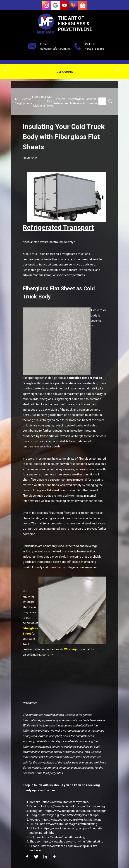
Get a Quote (65, 72)
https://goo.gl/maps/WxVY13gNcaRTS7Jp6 (70, 815)
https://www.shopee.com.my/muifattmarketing (73, 841)
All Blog (18, 101)
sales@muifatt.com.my (55, 48)
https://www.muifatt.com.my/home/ (66, 802)
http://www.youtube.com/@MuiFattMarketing (72, 820)
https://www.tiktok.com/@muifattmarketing (69, 824)
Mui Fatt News (50, 101)
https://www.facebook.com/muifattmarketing (75, 806)
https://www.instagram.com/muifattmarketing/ (75, 811)
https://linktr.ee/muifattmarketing (64, 837)
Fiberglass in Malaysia (39, 101)
